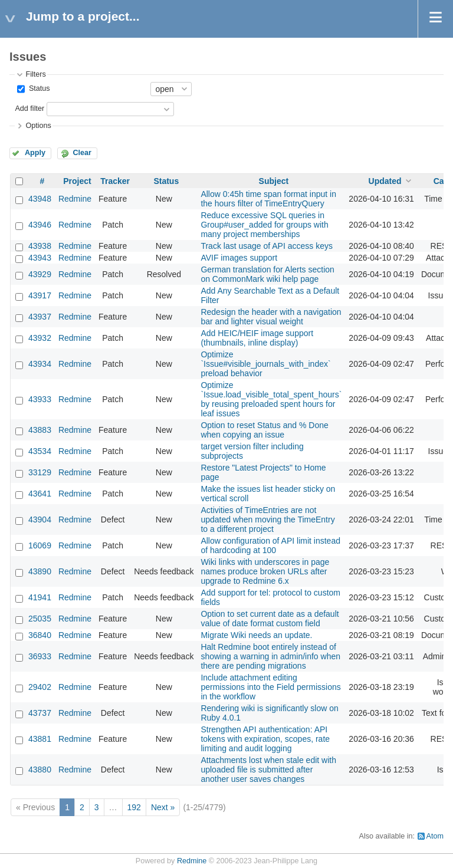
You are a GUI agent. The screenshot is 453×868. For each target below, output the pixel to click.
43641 (40, 494)
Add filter (29, 108)
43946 (40, 225)
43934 (40, 364)
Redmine (75, 199)
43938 (40, 246)
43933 (40, 399)
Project (77, 181)
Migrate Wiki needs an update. (256, 635)
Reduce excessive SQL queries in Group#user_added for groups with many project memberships (264, 225)
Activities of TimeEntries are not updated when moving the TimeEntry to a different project (267, 520)
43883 (40, 430)
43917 (40, 295)
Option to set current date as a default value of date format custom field (270, 619)
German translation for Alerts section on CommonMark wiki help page (267, 274)
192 (134, 807)
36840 (40, 635)
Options (38, 126)
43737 (40, 713)
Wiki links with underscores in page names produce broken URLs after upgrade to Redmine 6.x (265, 571)
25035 (40, 619)
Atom (435, 836)
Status (38, 88)
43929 (40, 274)
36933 (40, 656)
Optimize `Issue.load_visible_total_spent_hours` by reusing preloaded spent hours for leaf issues (271, 399)
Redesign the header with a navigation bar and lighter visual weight (271, 317)
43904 (40, 520)
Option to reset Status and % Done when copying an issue (264, 430)
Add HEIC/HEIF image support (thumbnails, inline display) (257, 338)
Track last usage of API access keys (267, 246)
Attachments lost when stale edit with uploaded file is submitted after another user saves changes (268, 770)
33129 (40, 472)
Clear (82, 153)
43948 (40, 199)
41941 (40, 597)
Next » (163, 807)
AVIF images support (239, 258)
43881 (40, 739)
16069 (40, 545)
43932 (40, 338)
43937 (40, 317)
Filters (35, 74)
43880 (40, 770)
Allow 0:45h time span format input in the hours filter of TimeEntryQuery (268, 199)
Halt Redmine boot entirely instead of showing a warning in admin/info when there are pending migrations (270, 656)
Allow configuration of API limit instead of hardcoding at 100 (270, 545)
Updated (385, 181)
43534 (40, 451)
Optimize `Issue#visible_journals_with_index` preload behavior (265, 364)
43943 (40, 258)
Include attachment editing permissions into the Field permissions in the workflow (270, 687)
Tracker (115, 181)
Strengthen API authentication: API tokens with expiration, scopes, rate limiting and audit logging (265, 739)
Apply (35, 153)
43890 (40, 571)
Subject (274, 181)
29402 (40, 687)
